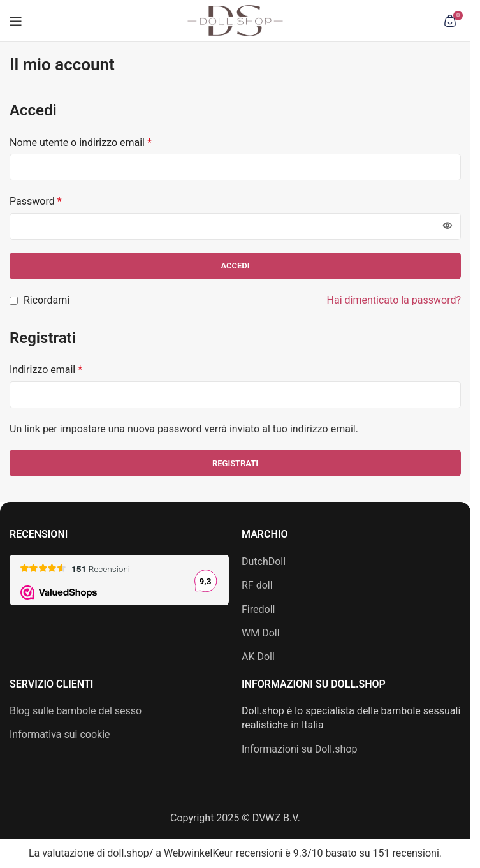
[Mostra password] (447, 226)
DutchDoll (264, 562)
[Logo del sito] (235, 20)
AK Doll (258, 657)
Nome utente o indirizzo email (81, 143)
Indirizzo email (46, 370)
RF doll (257, 585)
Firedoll (258, 609)
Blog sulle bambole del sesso (76, 711)
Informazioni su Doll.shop (300, 749)
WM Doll (261, 633)
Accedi (235, 266)
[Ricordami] (14, 301)
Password (36, 201)
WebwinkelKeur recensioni (223, 853)
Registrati (235, 463)
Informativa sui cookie (60, 734)
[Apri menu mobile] (16, 21)
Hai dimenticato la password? (394, 300)
